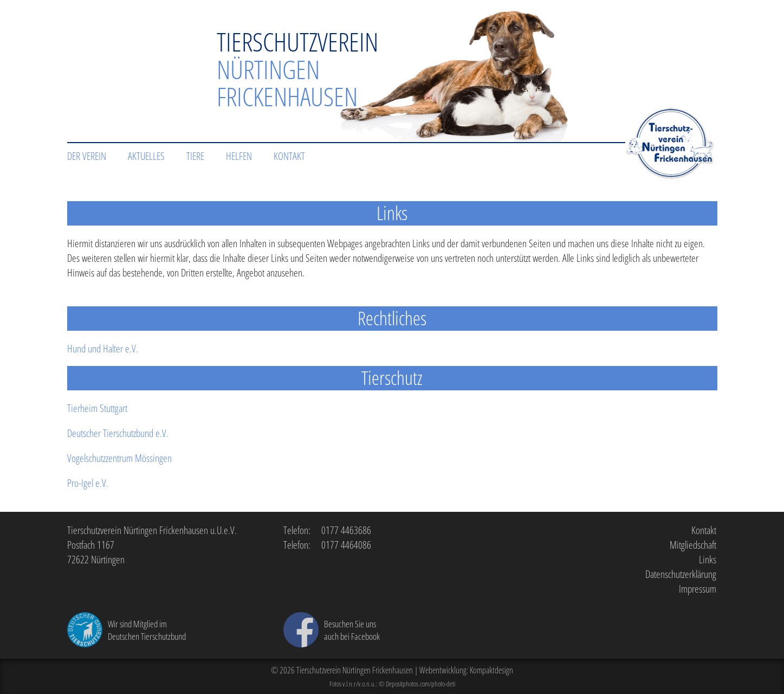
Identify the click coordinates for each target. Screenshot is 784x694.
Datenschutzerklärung (681, 574)
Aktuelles (146, 156)
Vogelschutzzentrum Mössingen (119, 458)
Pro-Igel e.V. (88, 483)
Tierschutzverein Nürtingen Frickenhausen (355, 670)
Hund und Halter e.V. (103, 348)
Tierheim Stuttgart (97, 408)
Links (708, 559)
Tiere (195, 156)
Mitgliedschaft (693, 545)
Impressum (698, 589)
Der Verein (87, 156)
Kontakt (289, 156)
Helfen (239, 156)
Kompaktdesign (491, 670)
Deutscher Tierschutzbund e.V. (118, 433)
